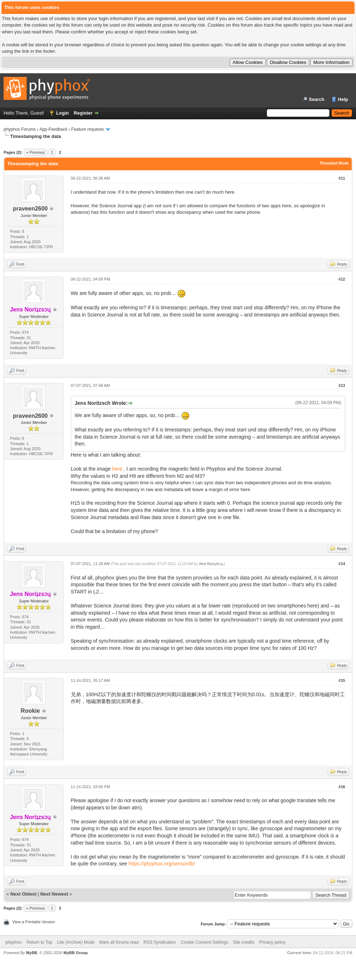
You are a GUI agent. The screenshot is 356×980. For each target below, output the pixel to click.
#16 (342, 787)
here (117, 469)
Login (62, 113)
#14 (342, 564)
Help (343, 99)
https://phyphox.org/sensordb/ (161, 864)
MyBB (31, 953)
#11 (342, 178)
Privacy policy (272, 942)
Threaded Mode (334, 163)
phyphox (13, 942)
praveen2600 (30, 209)
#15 (342, 680)
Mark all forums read (119, 942)
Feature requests (88, 129)
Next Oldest (23, 894)
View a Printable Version (34, 922)
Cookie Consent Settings (204, 942)
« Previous (36, 152)
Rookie (30, 711)
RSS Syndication (160, 942)
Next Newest (54, 894)
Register (83, 113)
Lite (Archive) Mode (76, 942)
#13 (342, 385)
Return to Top (40, 942)
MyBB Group (75, 953)
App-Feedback (53, 129)
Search (317, 99)
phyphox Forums (20, 129)
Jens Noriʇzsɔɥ (211, 564)
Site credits (244, 942)
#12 (342, 279)
